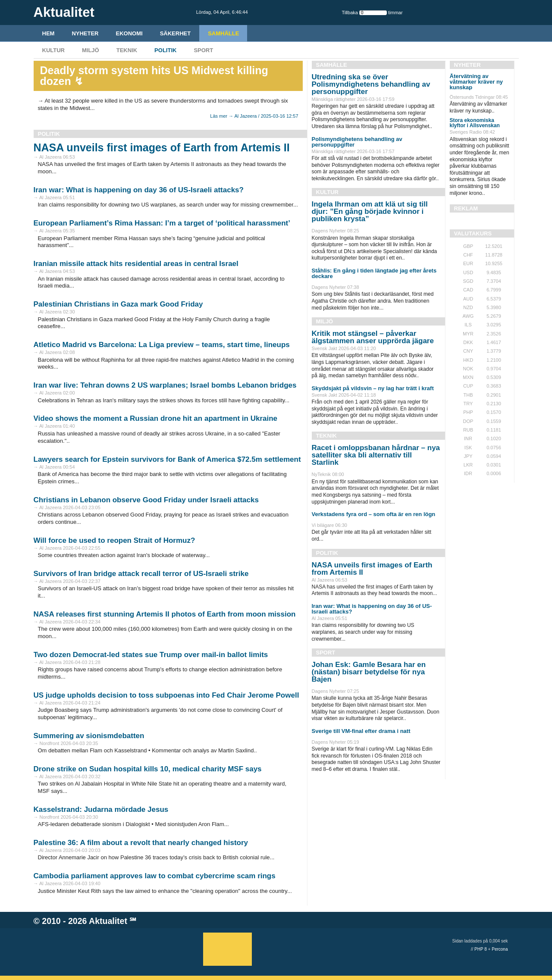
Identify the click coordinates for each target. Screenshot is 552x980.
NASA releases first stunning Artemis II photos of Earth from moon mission (165, 614)
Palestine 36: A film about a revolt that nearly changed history (141, 843)
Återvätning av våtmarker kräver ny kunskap (477, 82)
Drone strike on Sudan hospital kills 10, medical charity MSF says (148, 769)
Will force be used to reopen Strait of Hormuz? (114, 540)
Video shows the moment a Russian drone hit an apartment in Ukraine (156, 418)
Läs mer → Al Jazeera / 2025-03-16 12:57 (254, 116)
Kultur (53, 50)
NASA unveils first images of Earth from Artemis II (162, 147)
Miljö (91, 50)
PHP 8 (481, 949)
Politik (165, 50)
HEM (49, 33)
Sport (203, 50)
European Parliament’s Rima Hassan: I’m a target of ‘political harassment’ (162, 223)
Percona (500, 949)
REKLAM (466, 208)
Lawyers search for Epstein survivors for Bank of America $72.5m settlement (167, 459)
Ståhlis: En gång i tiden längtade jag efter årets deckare (374, 273)
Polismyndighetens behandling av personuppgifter (357, 142)
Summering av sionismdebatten (89, 736)
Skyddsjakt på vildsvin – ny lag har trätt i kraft (373, 388)
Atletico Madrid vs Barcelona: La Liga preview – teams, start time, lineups (162, 345)
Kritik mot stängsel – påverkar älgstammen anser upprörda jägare (373, 337)
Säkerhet (176, 33)
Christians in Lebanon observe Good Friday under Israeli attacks (146, 500)
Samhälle (223, 33)
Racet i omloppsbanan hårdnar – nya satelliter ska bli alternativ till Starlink (376, 455)
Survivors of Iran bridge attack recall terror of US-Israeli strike (141, 574)
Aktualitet (108, 921)
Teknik (127, 50)
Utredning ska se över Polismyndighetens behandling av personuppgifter (371, 84)
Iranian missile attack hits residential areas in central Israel (136, 264)
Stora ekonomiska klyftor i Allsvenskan (475, 123)
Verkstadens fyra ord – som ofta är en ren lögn (374, 514)
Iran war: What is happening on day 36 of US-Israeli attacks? (139, 190)
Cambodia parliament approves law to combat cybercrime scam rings (155, 876)
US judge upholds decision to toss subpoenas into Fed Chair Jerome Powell (166, 695)
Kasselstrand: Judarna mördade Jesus (101, 809)
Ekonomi (129, 33)
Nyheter (85, 33)
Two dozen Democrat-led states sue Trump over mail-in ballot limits (151, 655)
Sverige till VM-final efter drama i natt (361, 731)
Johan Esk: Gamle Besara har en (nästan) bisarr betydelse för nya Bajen (369, 672)
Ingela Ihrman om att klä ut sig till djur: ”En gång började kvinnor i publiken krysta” (370, 211)
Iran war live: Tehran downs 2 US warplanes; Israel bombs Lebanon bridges (165, 385)
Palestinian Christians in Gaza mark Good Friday (118, 304)
